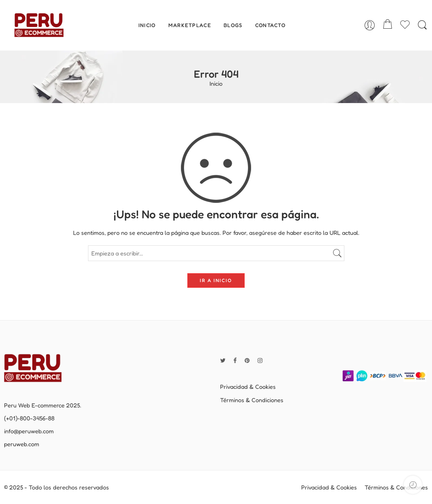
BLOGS (233, 25)
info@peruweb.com (29, 431)
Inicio (216, 84)
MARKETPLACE (190, 25)
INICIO (147, 25)
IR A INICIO (216, 280)
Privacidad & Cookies (248, 387)
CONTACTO (270, 25)
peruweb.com (22, 444)
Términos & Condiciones (252, 400)
